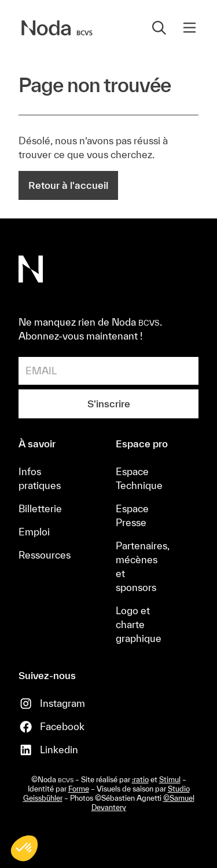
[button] (189, 28)
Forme (79, 789)
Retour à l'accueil (68, 185)
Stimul (170, 780)
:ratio (140, 780)
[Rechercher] (159, 28)
